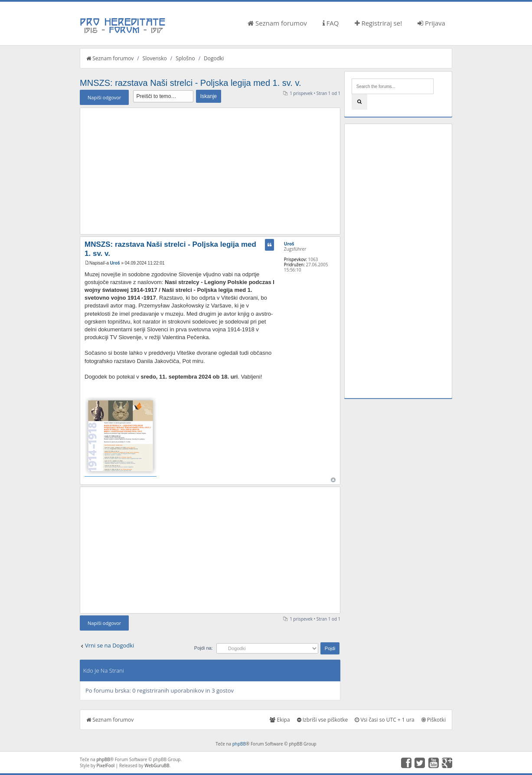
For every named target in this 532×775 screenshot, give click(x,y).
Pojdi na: (204, 648)
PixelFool (106, 765)
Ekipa (280, 720)
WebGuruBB (157, 765)
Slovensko (155, 58)
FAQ (331, 23)
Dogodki (214, 58)
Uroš (115, 263)
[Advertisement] (210, 171)
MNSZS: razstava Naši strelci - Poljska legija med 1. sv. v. (191, 83)
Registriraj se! (379, 23)
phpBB (239, 744)
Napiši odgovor (104, 97)
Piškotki (434, 720)
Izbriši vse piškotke (323, 720)
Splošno (185, 58)
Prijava (431, 23)
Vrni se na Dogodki (109, 645)
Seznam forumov (277, 23)
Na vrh (333, 480)
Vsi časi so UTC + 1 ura (384, 720)
